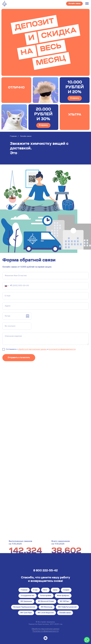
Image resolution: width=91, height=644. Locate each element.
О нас (35, 590)
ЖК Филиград (47, 607)
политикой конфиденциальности (62, 349)
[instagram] (45, 638)
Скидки (66, 590)
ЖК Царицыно (26, 601)
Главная (13, 136)
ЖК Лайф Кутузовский (67, 607)
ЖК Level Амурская (46, 613)
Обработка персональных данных (45, 629)
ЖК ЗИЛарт (65, 601)
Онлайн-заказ (65, 613)
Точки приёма (46, 596)
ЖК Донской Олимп (46, 601)
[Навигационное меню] (87, 4)
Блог (45, 590)
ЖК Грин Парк (26, 613)
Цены (55, 590)
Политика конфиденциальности (46, 631)
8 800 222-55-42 (45, 571)
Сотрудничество (28, 596)
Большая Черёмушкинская (24, 607)
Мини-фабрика (63, 596)
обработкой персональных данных (32, 349)
